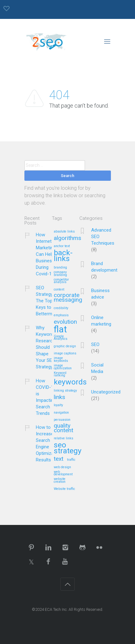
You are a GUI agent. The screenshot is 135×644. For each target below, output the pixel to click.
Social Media (97, 368)
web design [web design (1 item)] (62, 467)
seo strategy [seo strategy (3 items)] (68, 448)
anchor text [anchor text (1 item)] (62, 246)
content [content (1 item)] (59, 290)
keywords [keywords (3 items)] (70, 382)
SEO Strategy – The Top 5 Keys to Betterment (47, 301)
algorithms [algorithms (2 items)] (67, 238)
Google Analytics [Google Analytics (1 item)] (61, 338)
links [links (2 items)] (59, 397)
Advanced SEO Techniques (103, 237)
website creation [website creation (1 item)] (60, 480)
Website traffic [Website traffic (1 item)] (64, 489)
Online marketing (101, 321)
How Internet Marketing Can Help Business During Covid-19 (46, 254)
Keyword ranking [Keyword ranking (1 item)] (60, 374)
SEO (95, 344)
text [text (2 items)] (59, 459)
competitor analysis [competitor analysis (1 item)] (61, 281)
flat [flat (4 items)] (60, 330)
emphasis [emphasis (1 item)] (61, 315)
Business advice (100, 294)
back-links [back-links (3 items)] (63, 256)
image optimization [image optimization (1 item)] (63, 367)
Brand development (104, 267)
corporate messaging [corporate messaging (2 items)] (68, 298)
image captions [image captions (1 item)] (65, 353)
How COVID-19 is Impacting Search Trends (46, 397)
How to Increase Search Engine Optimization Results (49, 444)
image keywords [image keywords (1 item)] (61, 360)
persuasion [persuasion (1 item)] (62, 420)
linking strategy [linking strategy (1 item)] (65, 391)
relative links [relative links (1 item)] (63, 438)
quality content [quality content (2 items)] (63, 428)
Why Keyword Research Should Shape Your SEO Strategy (45, 347)
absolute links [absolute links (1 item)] (64, 232)
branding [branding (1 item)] (60, 268)
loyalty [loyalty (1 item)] (58, 405)
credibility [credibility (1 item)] (61, 308)
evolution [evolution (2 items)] (65, 322)
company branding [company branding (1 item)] (60, 274)
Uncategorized (106, 392)
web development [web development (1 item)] (63, 473)
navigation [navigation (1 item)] (61, 413)
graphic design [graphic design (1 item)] (65, 346)
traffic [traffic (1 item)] (71, 460)
